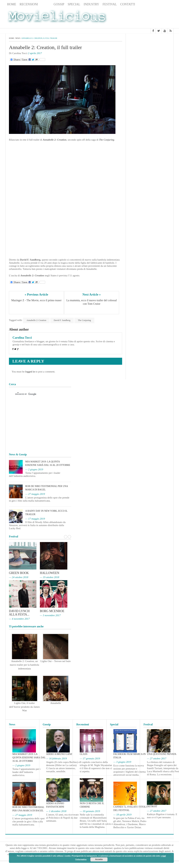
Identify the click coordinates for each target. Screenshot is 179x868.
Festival (110, 4)
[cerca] (37, 394)
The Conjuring (84, 320)
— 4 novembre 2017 (19, 619)
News (46, 4)
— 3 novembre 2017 (50, 615)
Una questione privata (162, 754)
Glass (83, 754)
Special (74, 4)
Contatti (128, 4)
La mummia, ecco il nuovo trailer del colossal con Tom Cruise (92, 302)
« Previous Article (37, 295)
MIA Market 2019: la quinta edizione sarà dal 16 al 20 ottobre (29, 758)
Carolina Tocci (22, 338)
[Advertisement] (146, 18)
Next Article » (92, 295)
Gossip (59, 4)
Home (12, 4)
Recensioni (29, 4)
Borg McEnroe (52, 611)
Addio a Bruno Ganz (59, 754)
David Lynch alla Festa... (19, 613)
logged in (30, 372)
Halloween (50, 573)
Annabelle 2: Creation (36, 320)
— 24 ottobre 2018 (19, 577)
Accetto (99, 859)
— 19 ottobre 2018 (49, 577)
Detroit (152, 806)
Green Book (19, 573)
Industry (91, 4)
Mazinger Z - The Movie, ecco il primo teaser (36, 300)
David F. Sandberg (62, 320)
